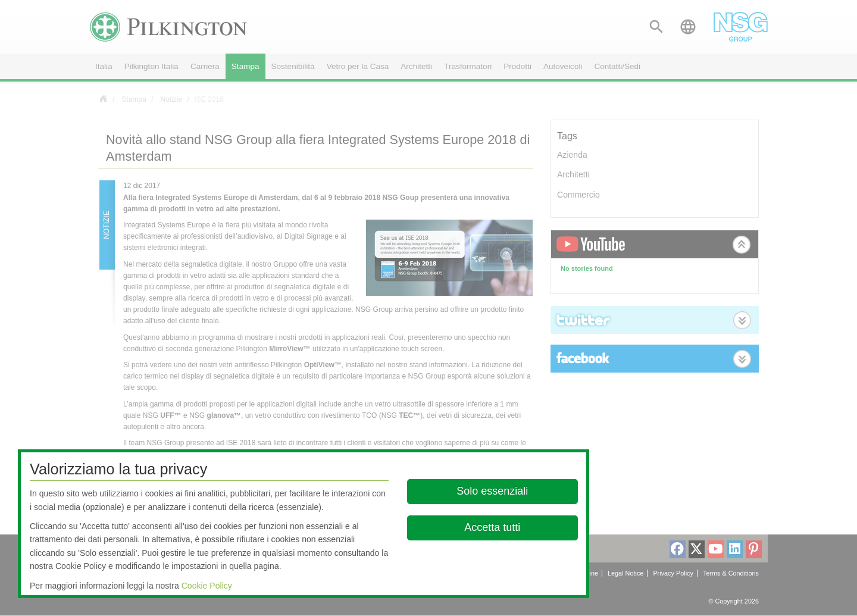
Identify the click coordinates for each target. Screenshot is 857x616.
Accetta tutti (493, 527)
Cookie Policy (207, 586)
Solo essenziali (493, 491)
